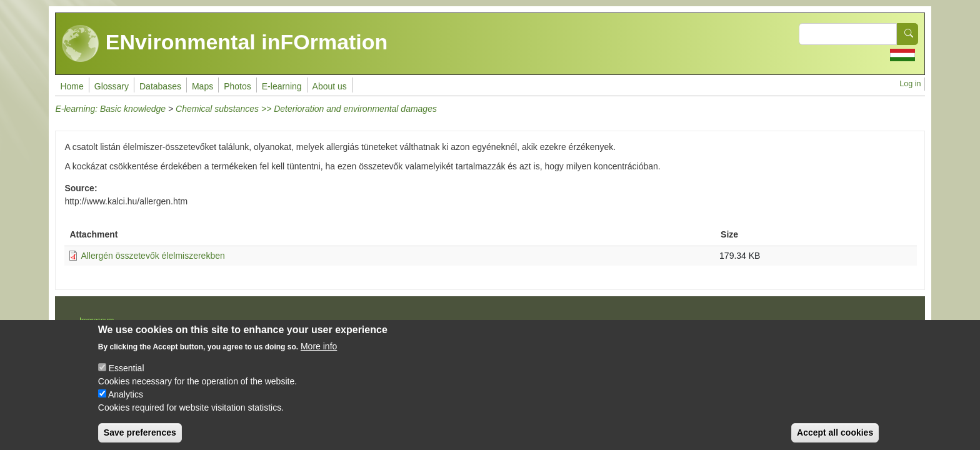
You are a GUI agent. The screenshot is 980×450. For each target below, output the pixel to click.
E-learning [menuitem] (282, 86)
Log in (910, 84)
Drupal (531, 324)
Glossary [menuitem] (112, 86)
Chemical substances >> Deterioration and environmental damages (306, 109)
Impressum (97, 320)
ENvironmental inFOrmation (225, 44)
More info (319, 356)
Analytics (126, 404)
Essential (127, 378)
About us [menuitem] (330, 86)
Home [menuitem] (72, 86)
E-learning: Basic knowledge (110, 109)
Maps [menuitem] (202, 86)
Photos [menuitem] (237, 86)
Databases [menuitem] (160, 86)
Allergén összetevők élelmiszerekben (152, 256)
